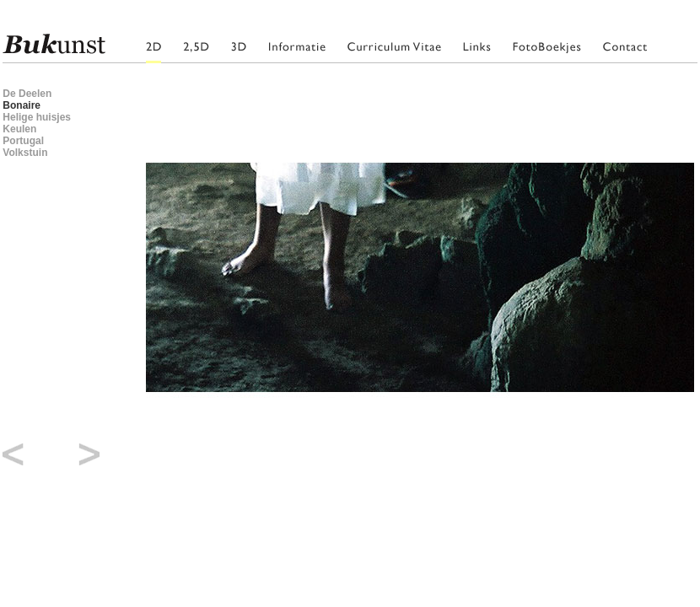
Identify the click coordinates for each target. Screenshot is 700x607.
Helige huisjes (37, 117)
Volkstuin (25, 153)
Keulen (19, 129)
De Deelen (27, 94)
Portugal (23, 141)
